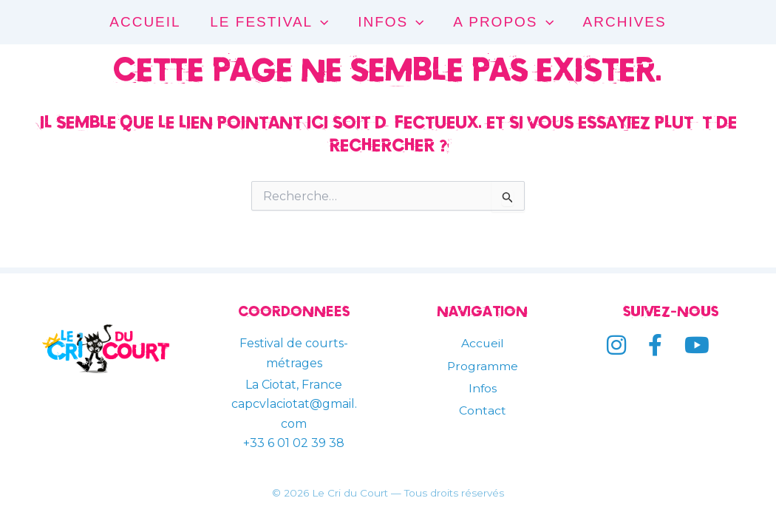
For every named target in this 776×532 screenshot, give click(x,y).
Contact (483, 410)
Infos (482, 388)
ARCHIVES (622, 22)
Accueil (482, 343)
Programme (482, 366)
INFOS (391, 22)
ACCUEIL (148, 22)
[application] (322, 22)
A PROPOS (503, 22)
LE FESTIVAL (270, 22)
